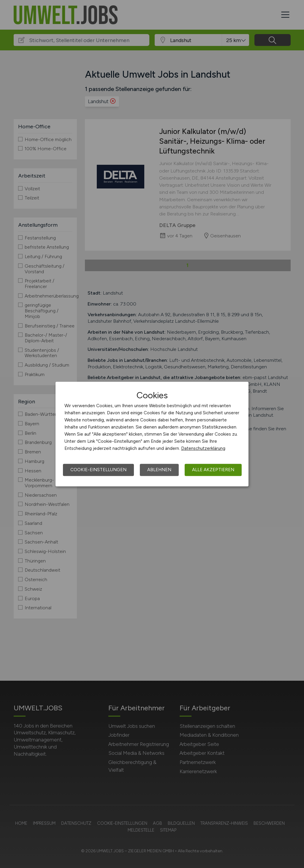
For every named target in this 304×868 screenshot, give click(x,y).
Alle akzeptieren (213, 470)
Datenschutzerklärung (203, 448)
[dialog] (152, 434)
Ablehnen (159, 470)
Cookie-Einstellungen (98, 470)
